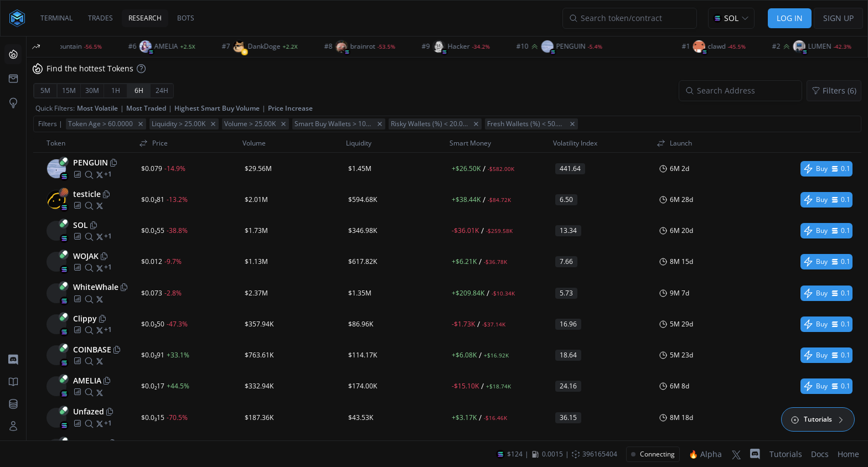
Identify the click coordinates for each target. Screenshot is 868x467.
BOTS (186, 18)
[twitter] (100, 174)
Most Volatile (97, 108)
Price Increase (290, 108)
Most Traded (146, 108)
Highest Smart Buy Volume (217, 108)
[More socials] (108, 174)
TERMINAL (56, 18)
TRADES (100, 18)
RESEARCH (145, 18)
